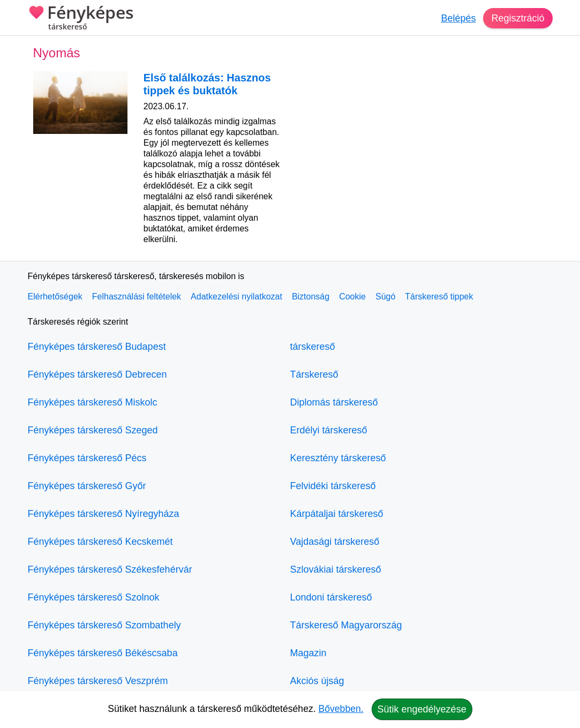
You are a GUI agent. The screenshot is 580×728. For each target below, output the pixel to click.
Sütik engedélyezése (422, 709)
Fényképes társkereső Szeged (93, 430)
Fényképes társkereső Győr (87, 486)
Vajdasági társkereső (335, 542)
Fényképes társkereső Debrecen (97, 374)
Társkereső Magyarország (346, 625)
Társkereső (314, 374)
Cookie (352, 297)
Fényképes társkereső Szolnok (94, 597)
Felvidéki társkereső (333, 486)
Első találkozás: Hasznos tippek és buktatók (207, 84)
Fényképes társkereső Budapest (97, 347)
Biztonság (311, 297)
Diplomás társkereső (334, 402)
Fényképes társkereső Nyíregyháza (104, 514)
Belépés (458, 18)
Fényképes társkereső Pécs (87, 458)
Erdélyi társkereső (329, 430)
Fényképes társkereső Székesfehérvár (110, 569)
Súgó (385, 297)
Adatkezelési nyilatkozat (236, 297)
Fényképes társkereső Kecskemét (100, 542)
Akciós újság (317, 681)
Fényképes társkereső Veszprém (98, 681)
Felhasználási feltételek (137, 297)
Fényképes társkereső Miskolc (93, 402)
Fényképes (81, 19)
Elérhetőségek (55, 297)
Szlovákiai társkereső (336, 569)
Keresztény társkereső (338, 458)
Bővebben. (341, 709)
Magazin (308, 653)
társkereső (313, 347)
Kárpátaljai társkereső (337, 514)
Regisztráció (518, 18)
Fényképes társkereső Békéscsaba (103, 653)
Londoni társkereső (331, 597)
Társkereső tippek (439, 297)
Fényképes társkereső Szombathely (104, 625)
